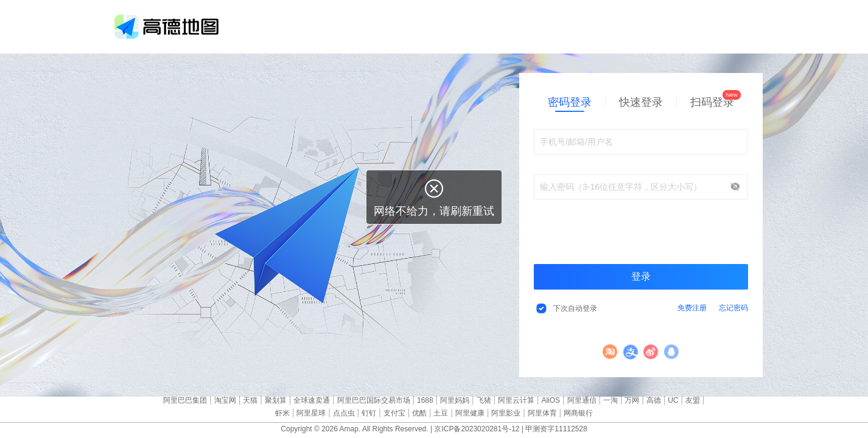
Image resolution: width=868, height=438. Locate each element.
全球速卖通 (312, 400)
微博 (651, 352)
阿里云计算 (516, 400)
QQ (672, 352)
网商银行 (578, 413)
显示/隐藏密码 (735, 187)
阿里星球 (311, 413)
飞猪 (484, 400)
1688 (425, 400)
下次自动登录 (575, 308)
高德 (654, 400)
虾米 (282, 413)
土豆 (441, 413)
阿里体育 (542, 413)
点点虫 (344, 413)
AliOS (551, 400)
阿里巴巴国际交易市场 (374, 400)
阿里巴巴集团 (185, 400)
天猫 (250, 400)
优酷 (419, 413)
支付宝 (631, 352)
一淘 (611, 400)
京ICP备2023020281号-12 (477, 429)
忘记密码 (733, 308)
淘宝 (610, 352)
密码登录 (570, 102)
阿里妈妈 (455, 400)
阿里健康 (470, 413)
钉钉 (369, 413)
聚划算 (276, 400)
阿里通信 (582, 400)
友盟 (693, 400)
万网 (632, 400)
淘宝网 (225, 400)
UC (673, 400)
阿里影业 (506, 413)
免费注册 (692, 308)
